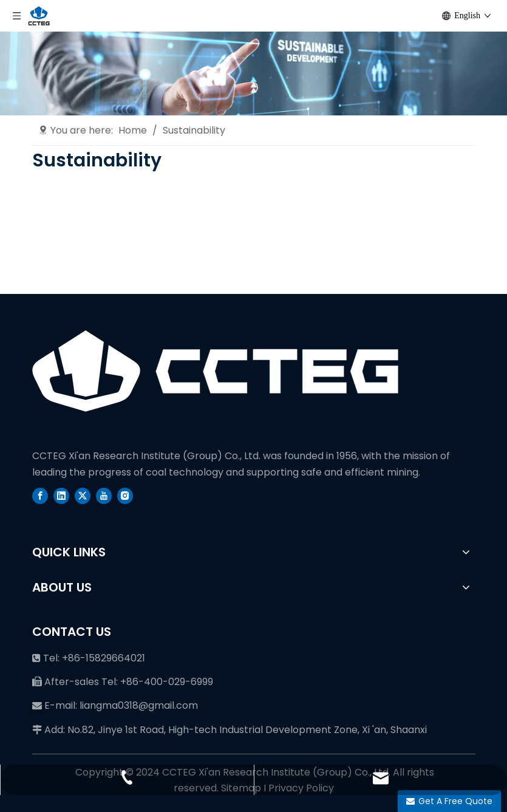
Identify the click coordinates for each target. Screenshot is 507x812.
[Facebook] (40, 496)
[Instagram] (125, 496)
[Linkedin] (61, 496)
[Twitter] (83, 496)
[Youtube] (104, 496)
